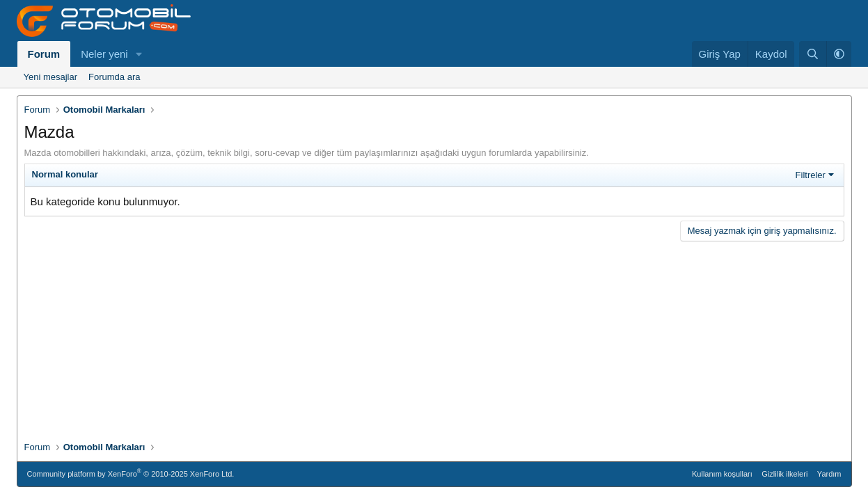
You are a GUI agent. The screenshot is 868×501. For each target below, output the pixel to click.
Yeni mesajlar (51, 77)
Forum (44, 54)
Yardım (829, 474)
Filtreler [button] (811, 175)
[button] (139, 54)
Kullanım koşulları (722, 474)
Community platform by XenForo (131, 473)
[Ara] (813, 54)
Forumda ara (114, 77)
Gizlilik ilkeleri (784, 474)
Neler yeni (104, 54)
